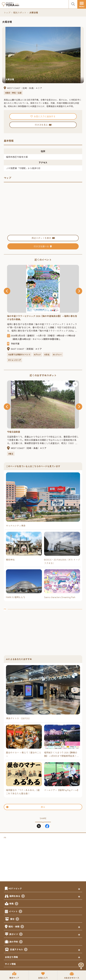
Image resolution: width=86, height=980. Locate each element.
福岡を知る (17, 896)
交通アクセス (19, 950)
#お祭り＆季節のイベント (19, 354)
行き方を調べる (43, 246)
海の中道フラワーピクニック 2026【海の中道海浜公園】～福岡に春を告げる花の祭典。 (42, 318)
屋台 (15, 919)
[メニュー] (82, 4)
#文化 (47, 354)
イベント (16, 912)
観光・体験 (16, 927)
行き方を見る (43, 125)
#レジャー (57, 354)
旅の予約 (16, 942)
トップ (7, 12)
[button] (7, 291)
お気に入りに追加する (43, 116)
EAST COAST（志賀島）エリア (26, 349)
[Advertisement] (43, 630)
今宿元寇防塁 (14, 432)
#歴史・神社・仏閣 (13, 93)
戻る (26, 807)
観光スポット (20, 12)
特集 (14, 904)
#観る (11, 454)
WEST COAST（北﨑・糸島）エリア (25, 88)
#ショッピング (15, 360)
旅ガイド (16, 934)
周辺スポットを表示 (43, 238)
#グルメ (37, 354)
